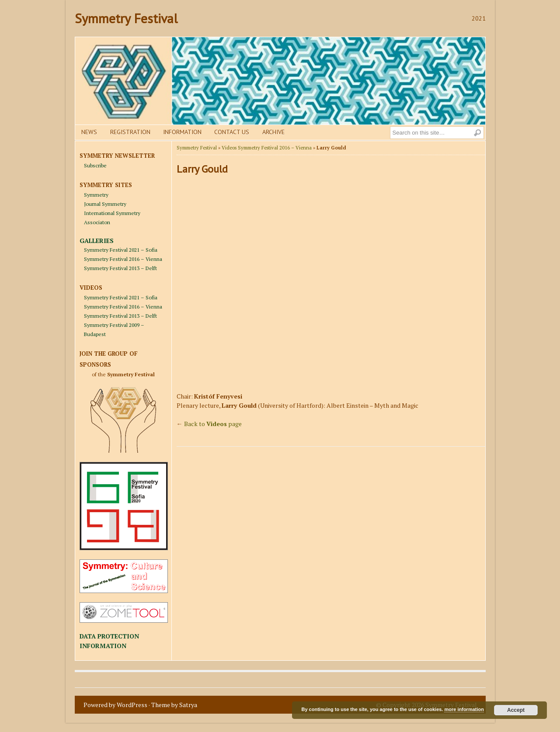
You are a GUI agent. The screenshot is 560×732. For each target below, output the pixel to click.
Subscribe (95, 165)
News (89, 132)
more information (464, 709)
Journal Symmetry (105, 204)
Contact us (232, 132)
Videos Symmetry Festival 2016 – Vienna (267, 148)
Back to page (213, 424)
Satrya (188, 705)
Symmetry (96, 195)
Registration (130, 132)
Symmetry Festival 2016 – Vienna (123, 259)
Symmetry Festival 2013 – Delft (120, 268)
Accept (516, 710)
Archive (273, 132)
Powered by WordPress (115, 705)
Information (182, 132)
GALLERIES (97, 241)
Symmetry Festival (126, 18)
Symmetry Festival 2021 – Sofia (121, 250)
